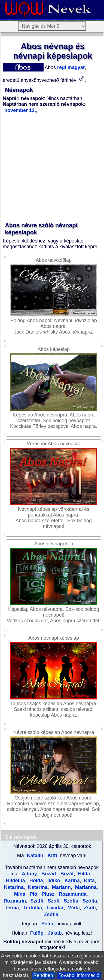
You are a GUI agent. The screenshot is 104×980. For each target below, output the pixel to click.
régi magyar (70, 67)
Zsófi (89, 908)
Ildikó (53, 881)
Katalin (34, 855)
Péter (48, 924)
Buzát (66, 874)
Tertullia (32, 908)
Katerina (37, 887)
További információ (79, 975)
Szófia (89, 901)
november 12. (20, 110)
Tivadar (54, 908)
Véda (73, 908)
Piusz (47, 894)
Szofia (70, 901)
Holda (36, 881)
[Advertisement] (51, 168)
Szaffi (36, 901)
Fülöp (37, 933)
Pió (33, 894)
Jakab (54, 933)
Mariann (61, 887)
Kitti (52, 855)
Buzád (48, 874)
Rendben (43, 975)
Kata (89, 881)
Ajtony (29, 874)
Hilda (83, 874)
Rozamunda (72, 894)
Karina (71, 881)
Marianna (85, 887)
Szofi (53, 901)
